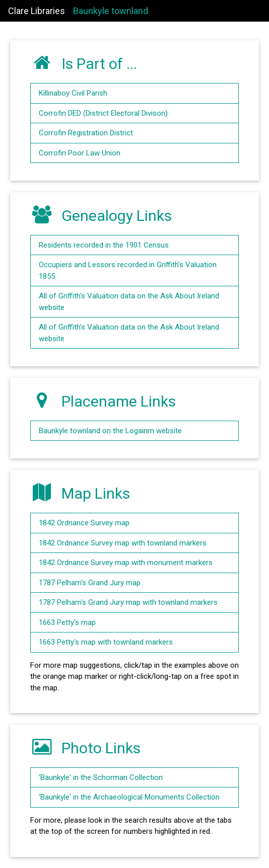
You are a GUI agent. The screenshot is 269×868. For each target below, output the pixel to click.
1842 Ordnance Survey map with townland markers (123, 543)
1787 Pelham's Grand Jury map (90, 583)
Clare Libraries (37, 11)
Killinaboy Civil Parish (73, 93)
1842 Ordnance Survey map (84, 523)
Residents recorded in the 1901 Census (104, 245)
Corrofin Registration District (86, 133)
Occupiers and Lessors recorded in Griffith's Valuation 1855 (128, 270)
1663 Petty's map (67, 622)
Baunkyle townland (111, 11)
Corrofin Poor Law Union (80, 153)
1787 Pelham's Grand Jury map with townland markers (128, 602)
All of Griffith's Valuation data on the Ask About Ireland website (129, 302)
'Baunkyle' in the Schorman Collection (101, 777)
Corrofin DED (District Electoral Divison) (103, 113)
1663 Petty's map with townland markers (106, 642)
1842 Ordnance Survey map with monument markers (126, 563)
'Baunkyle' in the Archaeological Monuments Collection (129, 797)
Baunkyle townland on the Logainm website (110, 431)
